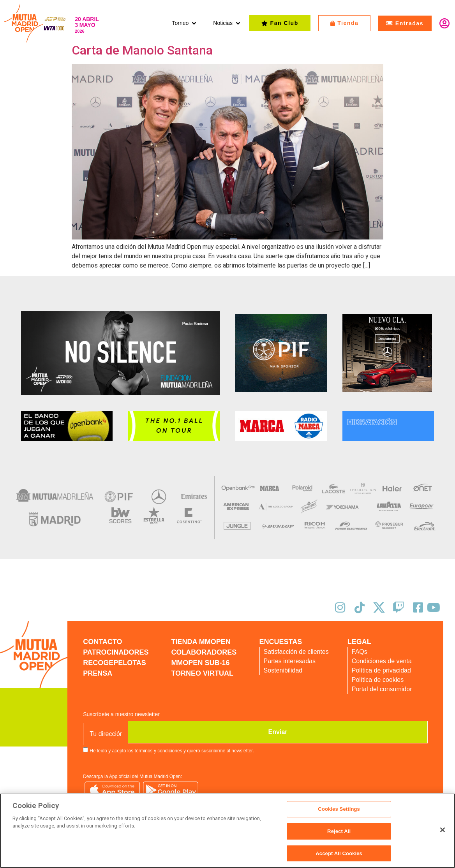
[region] (227, 831)
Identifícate (444, 23)
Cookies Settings (339, 812)
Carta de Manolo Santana (142, 50)
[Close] (443, 830)
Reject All (339, 832)
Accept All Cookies (339, 852)
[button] (185, 23)
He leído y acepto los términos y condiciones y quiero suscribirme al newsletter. (172, 750)
